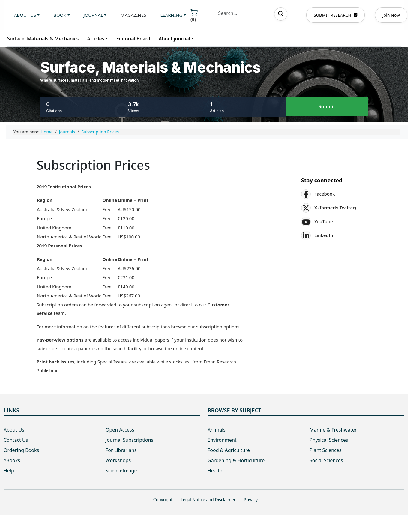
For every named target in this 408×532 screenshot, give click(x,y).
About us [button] (25, 15)
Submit (327, 107)
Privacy (251, 499)
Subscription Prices (100, 132)
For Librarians (121, 450)
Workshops (118, 460)
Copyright (163, 499)
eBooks (12, 460)
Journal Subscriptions (129, 440)
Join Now (391, 15)
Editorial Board (133, 39)
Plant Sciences (325, 450)
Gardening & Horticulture (236, 460)
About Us (14, 430)
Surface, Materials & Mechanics (43, 39)
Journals (67, 132)
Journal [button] (93, 15)
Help (9, 471)
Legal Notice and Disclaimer (208, 499)
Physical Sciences (329, 440)
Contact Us (16, 440)
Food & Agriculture (229, 450)
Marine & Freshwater (333, 430)
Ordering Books (21, 450)
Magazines (133, 15)
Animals (217, 430)
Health (215, 471)
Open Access (120, 430)
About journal (174, 39)
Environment (222, 440)
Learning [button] (171, 15)
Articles (96, 39)
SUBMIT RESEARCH (336, 15)
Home (47, 132)
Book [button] (60, 15)
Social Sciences (326, 460)
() (194, 16)
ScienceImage (121, 471)
